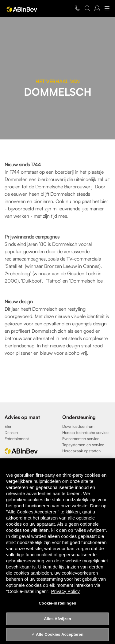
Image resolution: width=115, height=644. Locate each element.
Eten (8, 426)
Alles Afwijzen (57, 619)
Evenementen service (81, 439)
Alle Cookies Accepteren (60, 634)
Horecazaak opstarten (81, 451)
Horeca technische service (85, 432)
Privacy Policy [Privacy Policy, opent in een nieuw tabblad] (65, 591)
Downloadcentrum (78, 426)
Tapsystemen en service (83, 445)
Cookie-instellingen (57, 603)
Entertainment (17, 439)
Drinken (11, 432)
